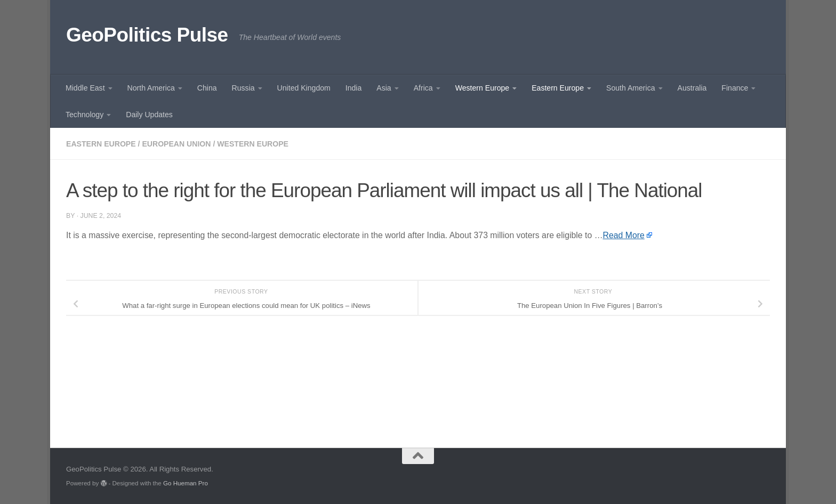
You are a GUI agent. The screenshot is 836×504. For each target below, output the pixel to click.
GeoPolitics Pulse (147, 35)
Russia (243, 88)
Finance (735, 88)
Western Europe (482, 88)
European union (176, 144)
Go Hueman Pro (186, 483)
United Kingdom (304, 88)
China (207, 88)
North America (151, 88)
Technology (85, 115)
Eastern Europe (558, 88)
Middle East (85, 88)
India (354, 88)
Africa (423, 88)
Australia (692, 88)
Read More (623, 235)
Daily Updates (149, 115)
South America (631, 88)
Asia (384, 88)
